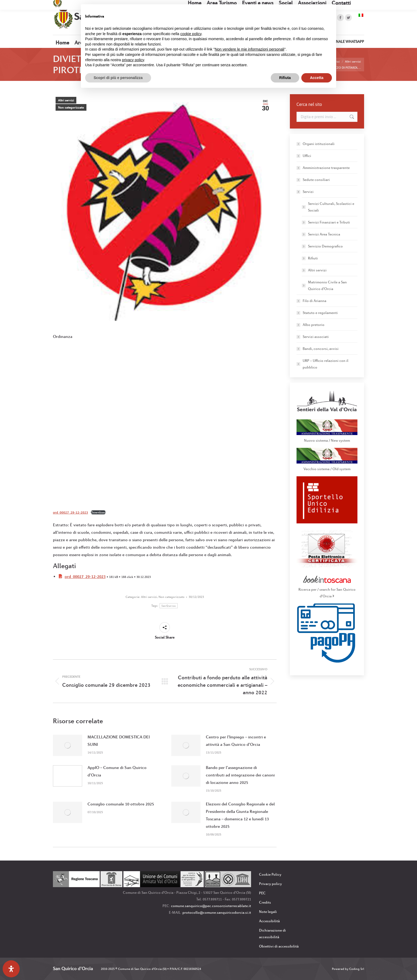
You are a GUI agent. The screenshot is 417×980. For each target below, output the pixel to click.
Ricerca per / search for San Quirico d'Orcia (327, 589)
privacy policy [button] (133, 60)
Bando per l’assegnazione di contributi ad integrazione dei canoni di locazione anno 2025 (240, 775)
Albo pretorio (314, 325)
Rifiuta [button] (285, 78)
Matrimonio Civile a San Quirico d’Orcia (327, 285)
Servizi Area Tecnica (324, 234)
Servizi (305, 192)
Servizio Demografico (325, 246)
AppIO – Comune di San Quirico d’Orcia (117, 771)
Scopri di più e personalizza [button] (118, 78)
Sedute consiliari (316, 180)
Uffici (307, 156)
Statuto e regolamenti (320, 313)
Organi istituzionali (319, 144)
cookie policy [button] (191, 34)
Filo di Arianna (314, 301)
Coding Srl (357, 969)
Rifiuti (313, 258)
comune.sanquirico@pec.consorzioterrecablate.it (211, 906)
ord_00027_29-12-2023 (70, 512)
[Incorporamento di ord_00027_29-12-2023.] (165, 423)
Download (98, 512)
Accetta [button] (317, 78)
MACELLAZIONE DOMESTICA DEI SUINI (119, 741)
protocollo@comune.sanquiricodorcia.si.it (217, 912)
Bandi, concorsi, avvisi (321, 349)
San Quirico (168, 606)
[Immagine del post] (68, 745)
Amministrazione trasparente (326, 168)
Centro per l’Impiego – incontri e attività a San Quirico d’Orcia (236, 741)
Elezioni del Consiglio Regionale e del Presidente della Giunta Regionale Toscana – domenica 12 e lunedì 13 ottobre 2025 (240, 815)
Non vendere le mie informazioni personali (249, 49)
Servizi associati (316, 337)
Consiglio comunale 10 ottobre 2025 (121, 804)
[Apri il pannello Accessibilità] (11, 969)
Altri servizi (66, 100)
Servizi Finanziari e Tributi (329, 222)
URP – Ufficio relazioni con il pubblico (326, 364)
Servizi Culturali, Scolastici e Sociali (331, 207)
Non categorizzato (71, 107)
